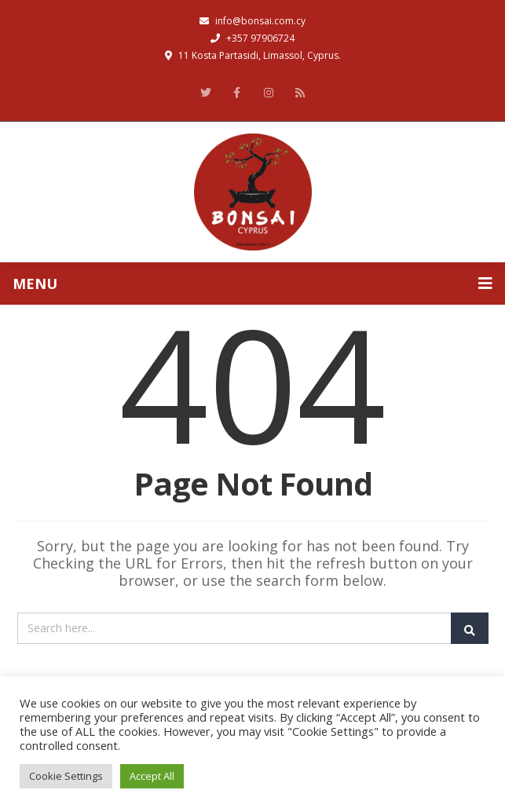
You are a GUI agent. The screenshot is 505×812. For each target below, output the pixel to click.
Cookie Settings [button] (66, 776)
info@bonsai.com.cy (252, 21)
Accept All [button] (152, 776)
